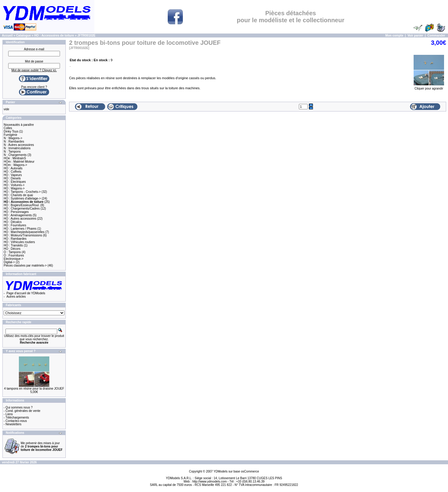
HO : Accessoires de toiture (54, 35)
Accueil (7, 35)
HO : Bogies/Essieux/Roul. (22, 205)
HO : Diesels (12, 178)
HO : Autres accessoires (20, 219)
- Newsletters (12, 424)
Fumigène (10, 135)
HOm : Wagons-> (15, 165)
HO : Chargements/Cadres (22, 209)
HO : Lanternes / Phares (20, 229)
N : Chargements (15, 155)
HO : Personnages (16, 212)
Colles (8, 128)
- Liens (8, 414)
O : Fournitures (14, 255)
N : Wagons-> (13, 138)
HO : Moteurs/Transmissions (23, 235)
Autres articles (16, 297)
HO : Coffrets (12, 172)
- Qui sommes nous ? (18, 407)
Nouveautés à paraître (19, 125)
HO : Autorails (13, 168)
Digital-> (9, 262)
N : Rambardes (14, 142)
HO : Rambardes (15, 239)
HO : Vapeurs (13, 175)
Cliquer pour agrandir (429, 87)
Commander (436, 35)
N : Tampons (12, 152)
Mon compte (394, 35)
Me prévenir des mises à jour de (42, 446)
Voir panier (415, 35)
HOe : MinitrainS (15, 158)
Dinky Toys (11, 131)
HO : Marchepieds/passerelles (24, 232)
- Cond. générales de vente (22, 411)
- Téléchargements (16, 418)
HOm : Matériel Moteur (19, 162)
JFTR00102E (86, 35)
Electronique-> (14, 259)
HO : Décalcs (13, 222)
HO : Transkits (13, 245)
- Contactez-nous (15, 421)
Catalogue (23, 35)
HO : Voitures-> (14, 185)
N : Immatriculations (17, 148)
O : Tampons (12, 252)
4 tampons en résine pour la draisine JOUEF (34, 389)
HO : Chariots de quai (18, 195)
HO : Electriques (15, 182)
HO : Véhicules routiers (19, 242)
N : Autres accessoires (19, 145)
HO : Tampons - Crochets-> (22, 192)
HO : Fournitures (15, 225)
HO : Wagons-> (14, 188)
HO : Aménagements (18, 215)
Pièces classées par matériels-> (25, 265)
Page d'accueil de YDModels (26, 293)
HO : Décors (12, 249)
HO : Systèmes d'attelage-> (22, 198)
